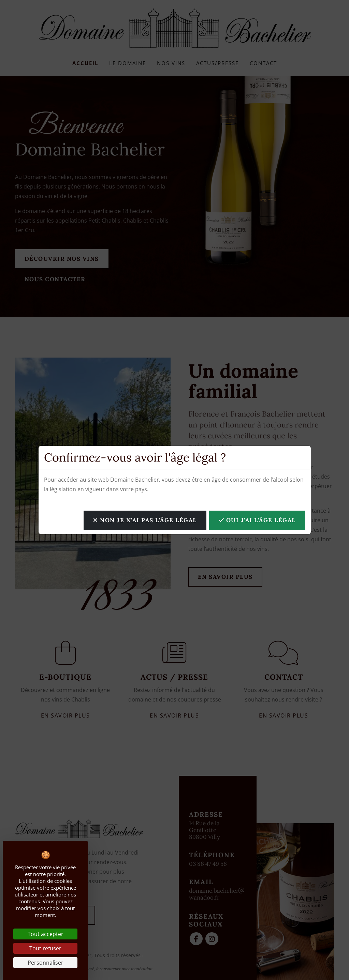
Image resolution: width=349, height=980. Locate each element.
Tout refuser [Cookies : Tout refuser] (45, 948)
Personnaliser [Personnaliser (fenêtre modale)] (46, 963)
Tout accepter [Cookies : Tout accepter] (46, 934)
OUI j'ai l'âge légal (257, 520)
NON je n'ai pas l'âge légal (145, 520)
